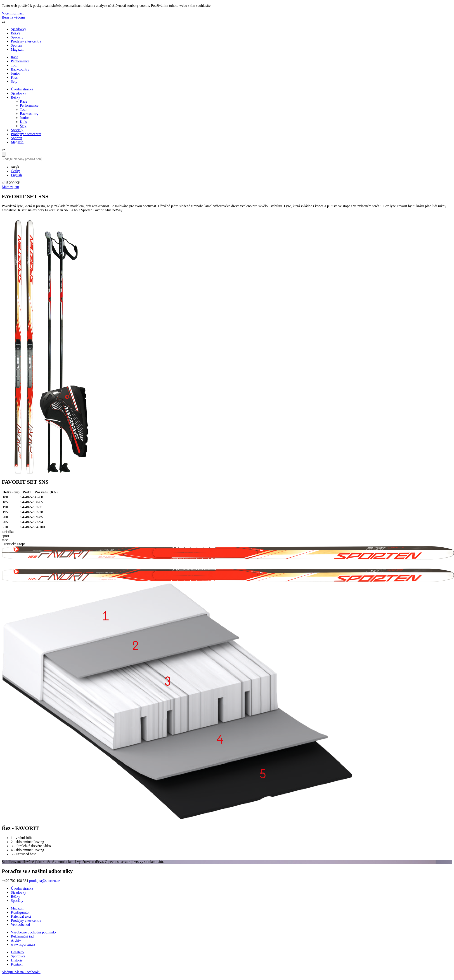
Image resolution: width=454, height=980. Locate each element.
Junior (24, 118)
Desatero (17, 952)
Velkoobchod (20, 925)
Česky (15, 171)
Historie (17, 960)
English (16, 175)
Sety (23, 126)
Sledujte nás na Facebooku (21, 972)
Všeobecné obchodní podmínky (34, 932)
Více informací (13, 13)
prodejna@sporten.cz (45, 881)
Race (24, 101)
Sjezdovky (19, 29)
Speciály (17, 37)
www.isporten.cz (23, 944)
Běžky (15, 33)
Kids (23, 122)
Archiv (16, 940)
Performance (29, 105)
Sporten (17, 45)
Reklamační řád (22, 936)
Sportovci (18, 956)
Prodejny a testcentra (26, 41)
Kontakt (17, 964)
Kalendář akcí (21, 916)
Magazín (17, 49)
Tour (23, 110)
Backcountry (29, 114)
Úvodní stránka (22, 89)
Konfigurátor (20, 912)
